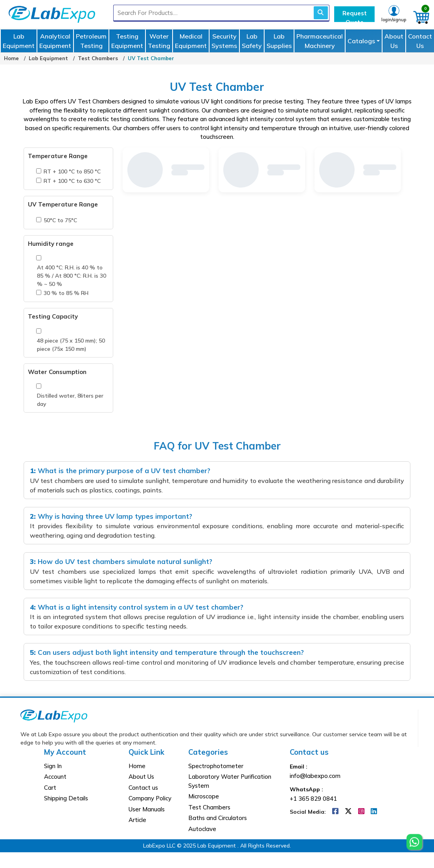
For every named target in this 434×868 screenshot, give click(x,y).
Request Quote (355, 16)
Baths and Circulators (218, 818)
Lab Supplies (279, 41)
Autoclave (202, 829)
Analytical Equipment (55, 41)
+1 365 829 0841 (313, 799)
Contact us (143, 788)
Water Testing (159, 41)
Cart (50, 788)
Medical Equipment (191, 41)
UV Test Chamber (151, 58)
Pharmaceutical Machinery (320, 41)
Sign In (53, 766)
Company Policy (150, 798)
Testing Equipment (127, 41)
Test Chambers (98, 58)
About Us (394, 41)
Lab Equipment (19, 41)
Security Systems (224, 41)
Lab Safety (252, 41)
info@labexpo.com (315, 776)
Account (55, 777)
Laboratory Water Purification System (230, 781)
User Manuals (147, 809)
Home (11, 58)
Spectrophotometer (216, 766)
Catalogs (361, 41)
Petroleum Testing (91, 41)
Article (137, 820)
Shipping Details (66, 798)
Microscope (204, 796)
